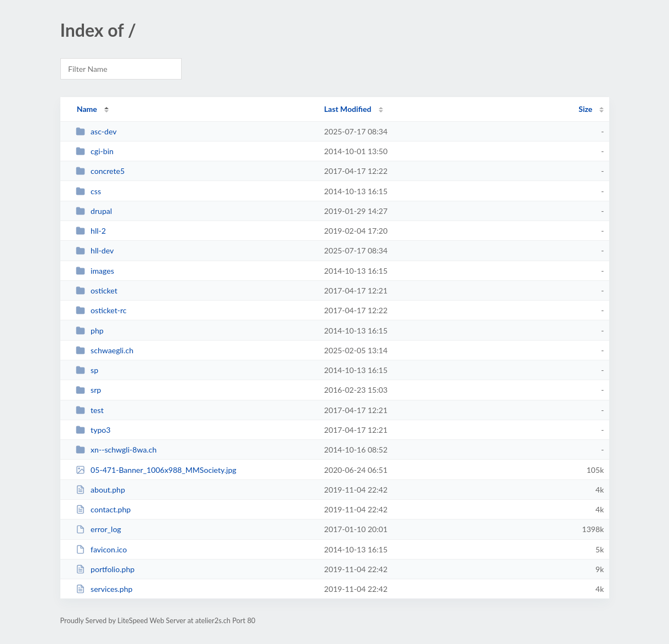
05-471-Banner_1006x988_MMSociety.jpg (156, 470)
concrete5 (100, 171)
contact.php (103, 509)
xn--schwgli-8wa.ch (116, 450)
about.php (100, 490)
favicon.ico (102, 549)
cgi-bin (95, 151)
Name (87, 109)
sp (87, 370)
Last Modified (348, 109)
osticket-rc (101, 310)
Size (585, 109)
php (90, 331)
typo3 (93, 430)
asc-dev (96, 131)
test (90, 410)
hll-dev (95, 250)
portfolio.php (105, 569)
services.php (104, 589)
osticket (97, 290)
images (95, 271)
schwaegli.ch (105, 350)
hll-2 (91, 231)
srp (89, 390)
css (88, 191)
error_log (99, 529)
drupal (94, 211)
